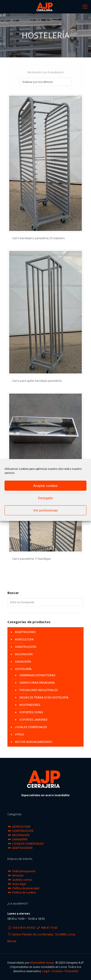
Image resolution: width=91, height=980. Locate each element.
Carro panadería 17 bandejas (31, 559)
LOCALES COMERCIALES (31, 727)
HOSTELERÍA (23, 669)
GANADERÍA (23, 662)
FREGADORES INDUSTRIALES (39, 690)
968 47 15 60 (49, 928)
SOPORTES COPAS (31, 712)
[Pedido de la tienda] (45, 82)
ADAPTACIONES (25, 632)
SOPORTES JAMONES (33, 720)
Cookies (57, 971)
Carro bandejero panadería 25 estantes (38, 238)
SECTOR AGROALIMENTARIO (34, 742)
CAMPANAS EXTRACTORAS (37, 675)
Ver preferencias (45, 510)
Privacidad (71, 971)
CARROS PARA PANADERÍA (37, 683)
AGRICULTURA (24, 639)
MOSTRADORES (30, 705)
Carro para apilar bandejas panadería (37, 381)
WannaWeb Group (42, 963)
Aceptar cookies (45, 486)
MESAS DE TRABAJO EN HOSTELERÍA (44, 697)
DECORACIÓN (24, 654)
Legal (46, 971)
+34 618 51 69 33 (23, 928)
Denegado (45, 498)
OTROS (19, 734)
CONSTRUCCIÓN (26, 647)
